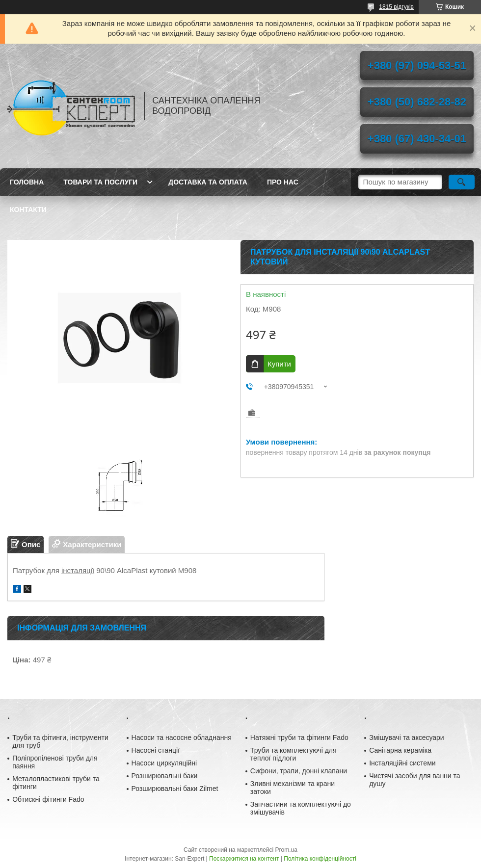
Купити (279, 364)
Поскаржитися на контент (244, 859)
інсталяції (78, 570)
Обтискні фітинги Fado (48, 799)
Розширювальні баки (165, 776)
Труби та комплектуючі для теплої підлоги (294, 754)
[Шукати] (462, 182)
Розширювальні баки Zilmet (175, 789)
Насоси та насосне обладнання (182, 737)
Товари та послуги (100, 182)
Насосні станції (156, 750)
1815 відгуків (396, 7)
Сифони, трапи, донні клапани (299, 771)
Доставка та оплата (208, 182)
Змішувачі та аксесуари (407, 737)
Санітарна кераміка (400, 750)
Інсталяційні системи (402, 763)
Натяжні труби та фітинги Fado (299, 737)
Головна (27, 182)
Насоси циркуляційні (164, 763)
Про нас (283, 182)
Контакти (28, 210)
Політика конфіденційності (320, 859)
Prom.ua (286, 850)
